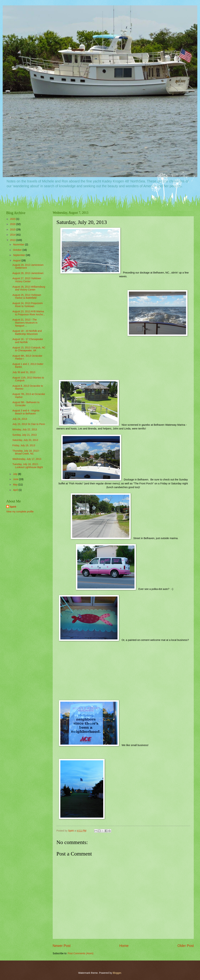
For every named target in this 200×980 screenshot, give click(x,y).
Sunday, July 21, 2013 (24, 435)
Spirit (13, 507)
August (17, 261)
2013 (13, 240)
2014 (13, 235)
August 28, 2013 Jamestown (28, 273)
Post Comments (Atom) (80, 953)
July (16, 474)
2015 (13, 230)
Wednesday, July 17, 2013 (27, 459)
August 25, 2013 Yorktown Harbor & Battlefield (27, 297)
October (18, 250)
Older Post (186, 946)
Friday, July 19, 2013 (24, 445)
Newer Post (62, 946)
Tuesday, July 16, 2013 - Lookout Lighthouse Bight (28, 466)
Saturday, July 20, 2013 (25, 440)
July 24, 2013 (20, 419)
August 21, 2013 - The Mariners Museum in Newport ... (25, 323)
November (19, 245)
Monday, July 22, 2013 (25, 430)
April (16, 490)
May (16, 485)
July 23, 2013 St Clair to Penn (29, 424)
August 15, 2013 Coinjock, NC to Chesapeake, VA (29, 349)
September (19, 255)
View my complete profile (20, 512)
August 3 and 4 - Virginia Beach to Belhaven (26, 412)
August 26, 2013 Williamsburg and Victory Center (29, 288)
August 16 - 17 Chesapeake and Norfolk (28, 341)
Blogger (117, 973)
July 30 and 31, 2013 (24, 372)
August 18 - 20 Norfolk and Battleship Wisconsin (27, 333)
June (16, 479)
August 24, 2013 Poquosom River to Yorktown (27, 305)
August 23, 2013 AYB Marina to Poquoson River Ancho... (29, 313)
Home (124, 946)
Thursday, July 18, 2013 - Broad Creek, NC (26, 452)
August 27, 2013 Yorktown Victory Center (27, 280)
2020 (13, 224)
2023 (13, 219)
